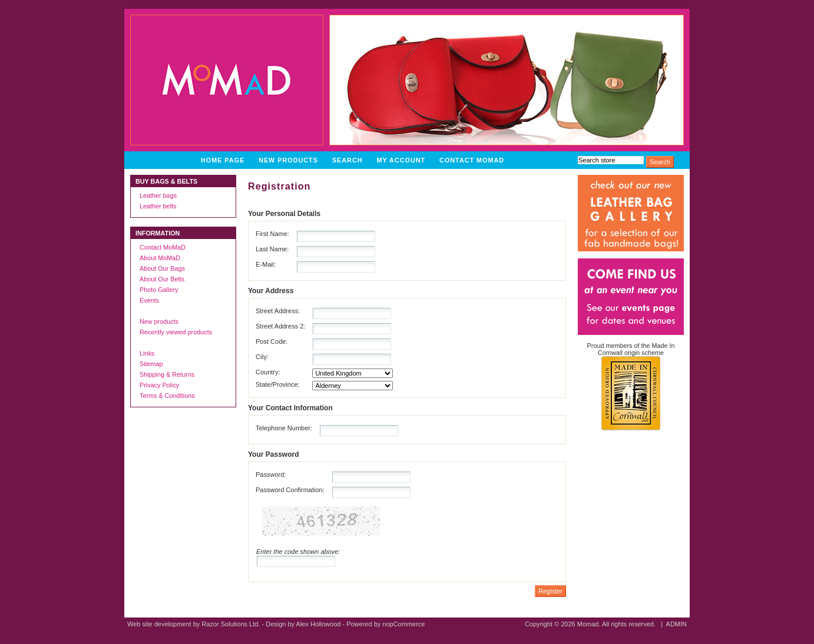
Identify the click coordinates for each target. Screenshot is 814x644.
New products (288, 160)
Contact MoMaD (472, 160)
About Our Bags (162, 268)
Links (147, 353)
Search (348, 160)
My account (401, 160)
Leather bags (158, 195)
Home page (223, 160)
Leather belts (158, 206)
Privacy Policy (159, 385)
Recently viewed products (176, 332)
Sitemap (151, 364)
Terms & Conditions (167, 396)
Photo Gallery (159, 290)
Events (149, 300)
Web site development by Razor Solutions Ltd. (193, 624)
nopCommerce (403, 624)
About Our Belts (162, 279)
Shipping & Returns (167, 374)
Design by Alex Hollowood (303, 624)
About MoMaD (160, 258)
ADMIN (676, 624)
